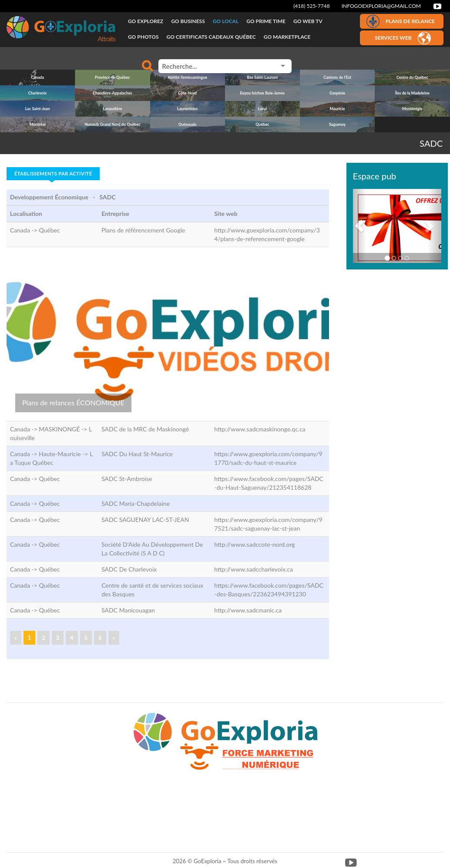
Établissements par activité (53, 173)
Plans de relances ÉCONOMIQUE (73, 402)
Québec (49, 230)
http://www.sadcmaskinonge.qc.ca (260, 429)
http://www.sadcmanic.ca (248, 610)
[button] (360, 226)
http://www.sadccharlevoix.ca (254, 569)
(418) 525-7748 (312, 6)
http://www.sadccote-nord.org (254, 544)
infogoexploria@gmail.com (381, 6)
